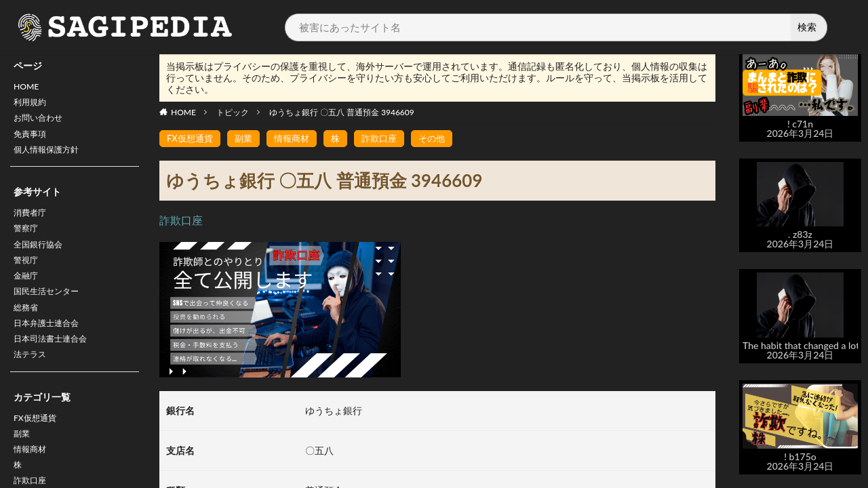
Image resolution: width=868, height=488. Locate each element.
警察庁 (28, 241)
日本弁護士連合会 (52, 347)
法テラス (33, 382)
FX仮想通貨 (38, 447)
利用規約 (33, 105)
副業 (23, 465)
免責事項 (33, 141)
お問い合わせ (42, 123)
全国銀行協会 (42, 259)
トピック (233, 112)
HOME (28, 88)
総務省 (28, 329)
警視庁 (28, 276)
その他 (443, 139)
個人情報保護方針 (52, 158)
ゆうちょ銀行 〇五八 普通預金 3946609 (342, 112)
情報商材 (298, 139)
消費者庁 (33, 223)
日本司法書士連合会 (56, 364)
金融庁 (28, 294)
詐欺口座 (389, 139)
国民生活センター (52, 311)
